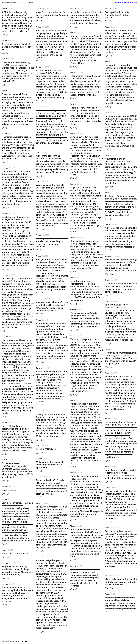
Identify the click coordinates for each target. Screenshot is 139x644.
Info (26, 2)
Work (22, 2)
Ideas (31, 2)
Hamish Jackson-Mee (9, 2)
